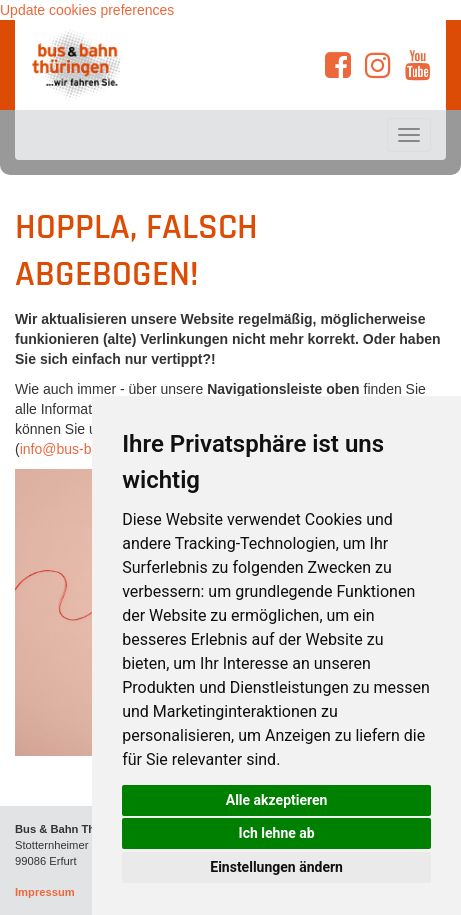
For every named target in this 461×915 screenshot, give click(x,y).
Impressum (45, 892)
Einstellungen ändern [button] (276, 867)
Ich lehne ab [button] (277, 833)
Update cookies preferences (87, 10)
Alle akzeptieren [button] (277, 800)
